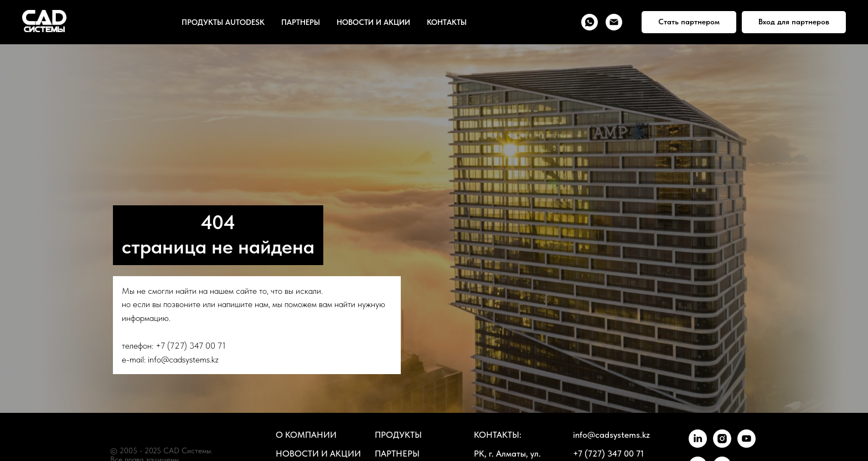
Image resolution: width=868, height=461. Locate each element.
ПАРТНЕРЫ (301, 22)
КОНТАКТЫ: (498, 435)
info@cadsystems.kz (183, 359)
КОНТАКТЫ (447, 22)
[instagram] (722, 445)
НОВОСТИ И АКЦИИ (373, 22)
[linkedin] (698, 445)
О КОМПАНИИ (306, 435)
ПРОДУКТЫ (398, 435)
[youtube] (746, 445)
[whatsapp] (590, 22)
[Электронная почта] (614, 22)
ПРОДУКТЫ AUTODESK (223, 22)
